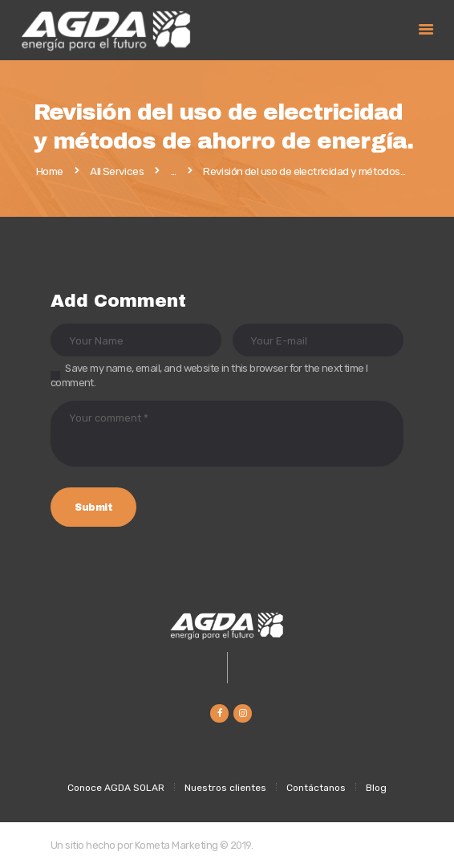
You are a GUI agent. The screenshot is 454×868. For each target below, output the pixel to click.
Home (50, 172)
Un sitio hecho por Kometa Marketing (134, 845)
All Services (117, 171)
